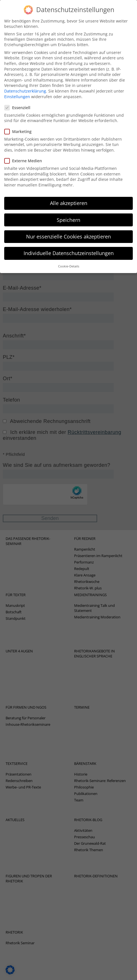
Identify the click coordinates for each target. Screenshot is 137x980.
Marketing (20, 117)
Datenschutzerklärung (25, 77)
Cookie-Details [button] (69, 252)
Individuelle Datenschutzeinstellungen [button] (69, 239)
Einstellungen (17, 82)
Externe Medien (25, 146)
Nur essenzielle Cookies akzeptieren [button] (68, 222)
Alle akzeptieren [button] (69, 189)
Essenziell (19, 93)
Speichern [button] (68, 206)
